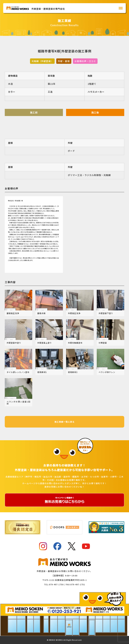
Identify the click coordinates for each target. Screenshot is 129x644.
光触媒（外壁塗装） (42, 61)
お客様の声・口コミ (85, 61)
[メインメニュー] (121, 8)
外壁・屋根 (64, 61)
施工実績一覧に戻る (64, 422)
